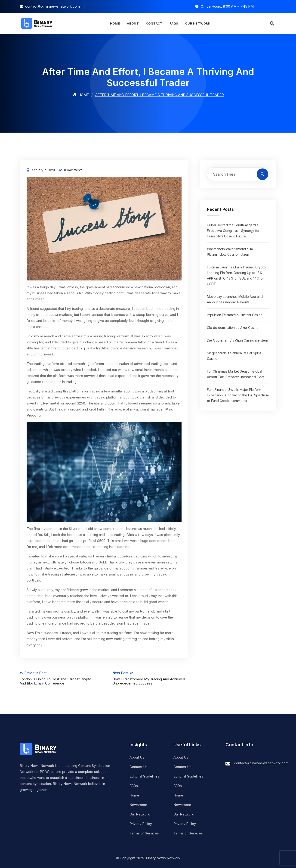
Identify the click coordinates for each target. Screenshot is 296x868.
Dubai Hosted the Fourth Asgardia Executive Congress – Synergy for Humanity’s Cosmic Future (233, 231)
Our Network (198, 23)
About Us (137, 757)
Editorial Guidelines (144, 776)
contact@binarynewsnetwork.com (261, 763)
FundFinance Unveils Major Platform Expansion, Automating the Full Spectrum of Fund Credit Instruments (238, 395)
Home (115, 23)
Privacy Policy (141, 824)
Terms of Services (144, 833)
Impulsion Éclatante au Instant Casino (235, 315)
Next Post (151, 678)
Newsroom (138, 805)
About (133, 23)
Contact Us (139, 767)
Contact (154, 23)
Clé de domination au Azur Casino (233, 328)
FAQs (174, 23)
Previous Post (58, 678)
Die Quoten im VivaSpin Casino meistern (237, 340)
